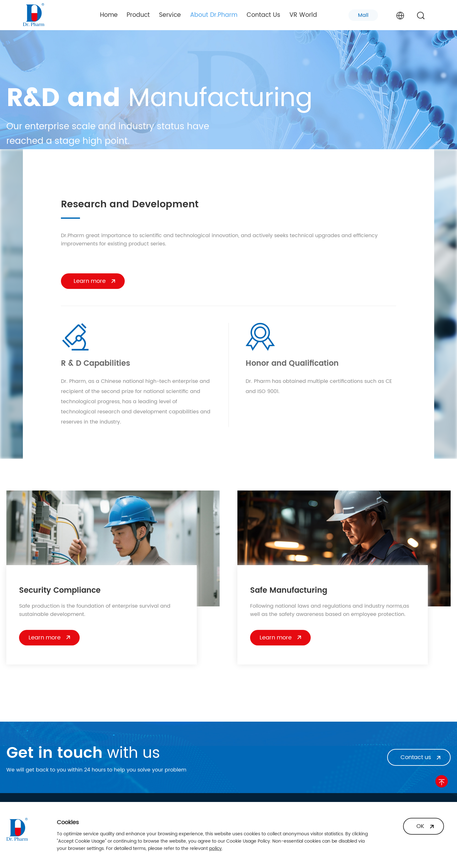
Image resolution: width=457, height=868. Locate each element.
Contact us (416, 757)
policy (215, 848)
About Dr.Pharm (214, 15)
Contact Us (263, 15)
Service (170, 15)
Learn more (90, 281)
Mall (363, 15)
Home (109, 15)
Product (138, 15)
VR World (303, 15)
